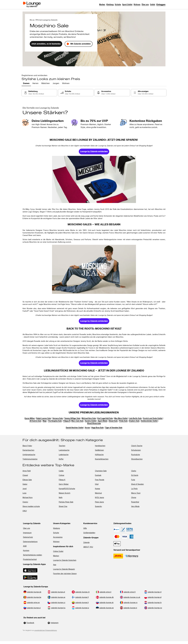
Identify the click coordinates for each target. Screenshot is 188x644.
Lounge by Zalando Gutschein (65, 560)
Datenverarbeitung (30, 542)
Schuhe (56, 533)
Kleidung (56, 528)
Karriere (26, 551)
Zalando (86, 543)
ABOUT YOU (88, 547)
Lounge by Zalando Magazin (64, 569)
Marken (56, 556)
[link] (161, 5)
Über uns (26, 528)
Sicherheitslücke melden (32, 555)
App (55, 565)
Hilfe (85, 528)
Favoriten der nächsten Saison (65, 574)
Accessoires (58, 537)
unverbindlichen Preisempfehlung (46, 630)
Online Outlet (58, 551)
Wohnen (56, 542)
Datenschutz (28, 537)
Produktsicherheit (30, 559)
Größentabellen (89, 533)
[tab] (26, 84)
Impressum (27, 533)
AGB (25, 546)
